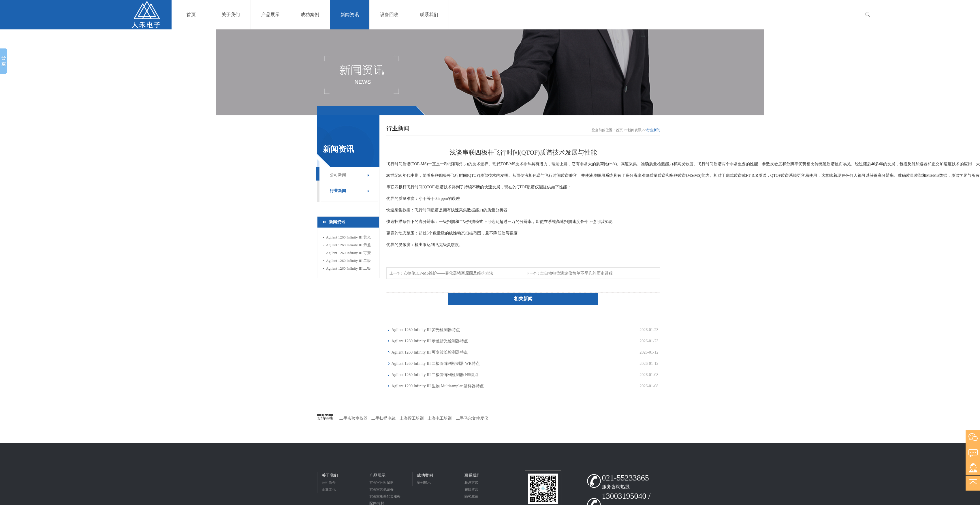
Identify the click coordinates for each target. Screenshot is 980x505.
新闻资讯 (635, 130)
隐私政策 (471, 496)
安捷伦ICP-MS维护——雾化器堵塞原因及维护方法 (448, 273)
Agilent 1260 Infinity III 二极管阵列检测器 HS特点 (349, 269)
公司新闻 (338, 175)
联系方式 (471, 483)
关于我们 (330, 475)
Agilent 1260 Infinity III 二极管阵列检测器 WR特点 (349, 261)
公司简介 (329, 483)
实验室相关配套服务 (385, 496)
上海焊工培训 (412, 418)
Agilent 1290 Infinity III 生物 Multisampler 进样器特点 (438, 386)
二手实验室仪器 (353, 418)
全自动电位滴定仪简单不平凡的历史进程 (576, 273)
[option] (490, 72)
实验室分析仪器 (381, 483)
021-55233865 (626, 478)
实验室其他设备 (381, 489)
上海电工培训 (440, 418)
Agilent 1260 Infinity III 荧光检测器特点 (349, 238)
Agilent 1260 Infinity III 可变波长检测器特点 (349, 254)
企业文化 (329, 489)
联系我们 (473, 475)
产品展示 (377, 475)
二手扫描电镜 (383, 418)
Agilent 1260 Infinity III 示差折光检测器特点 (349, 246)
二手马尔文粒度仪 (472, 418)
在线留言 (471, 489)
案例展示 (424, 483)
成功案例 (425, 475)
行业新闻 (338, 191)
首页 (619, 130)
